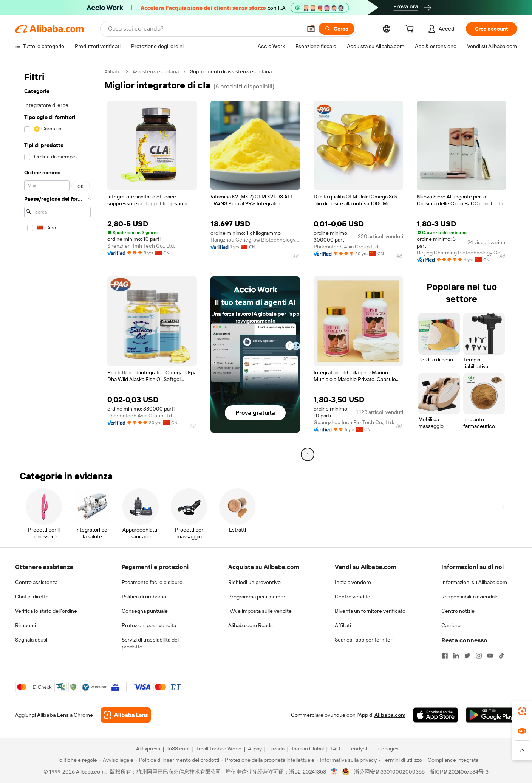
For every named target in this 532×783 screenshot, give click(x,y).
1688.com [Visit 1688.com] (178, 749)
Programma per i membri (257, 597)
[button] (311, 29)
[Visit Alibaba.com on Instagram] (479, 656)
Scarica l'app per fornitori (364, 640)
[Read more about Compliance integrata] (451, 760)
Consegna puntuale (145, 611)
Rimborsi (26, 625)
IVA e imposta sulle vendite (260, 611)
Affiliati (343, 625)
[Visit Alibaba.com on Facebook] (445, 656)
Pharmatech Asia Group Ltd (346, 247)
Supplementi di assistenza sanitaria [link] (231, 71)
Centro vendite (353, 597)
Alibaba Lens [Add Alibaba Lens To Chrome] (53, 715)
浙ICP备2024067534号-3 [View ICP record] (459, 772)
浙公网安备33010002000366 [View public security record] (389, 772)
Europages (386, 749)
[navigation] (57, 264)
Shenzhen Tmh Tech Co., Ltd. (141, 246)
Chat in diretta (32, 597)
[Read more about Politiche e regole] (76, 760)
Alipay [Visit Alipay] (255, 749)
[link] (522, 711)
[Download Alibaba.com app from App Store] (436, 715)
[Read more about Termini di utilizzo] (401, 760)
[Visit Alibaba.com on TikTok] (501, 656)
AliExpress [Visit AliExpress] (148, 749)
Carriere (451, 625)
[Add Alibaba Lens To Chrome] (126, 715)
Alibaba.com (390, 715)
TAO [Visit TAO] (335, 749)
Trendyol (357, 749)
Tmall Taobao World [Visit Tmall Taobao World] (219, 749)
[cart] (411, 30)
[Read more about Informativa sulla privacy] (347, 760)
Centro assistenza (36, 582)
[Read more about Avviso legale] (116, 760)
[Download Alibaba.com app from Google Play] (491, 715)
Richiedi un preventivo (254, 582)
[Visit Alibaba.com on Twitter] (467, 656)
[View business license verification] (334, 772)
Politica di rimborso (144, 597)
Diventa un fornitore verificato (370, 611)
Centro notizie (458, 611)
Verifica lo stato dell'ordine (46, 611)
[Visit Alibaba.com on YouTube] (490, 656)
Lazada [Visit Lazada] (276, 749)
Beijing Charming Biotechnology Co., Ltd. (462, 253)
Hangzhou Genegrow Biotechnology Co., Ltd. (255, 240)
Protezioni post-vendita (149, 625)
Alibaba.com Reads (251, 625)
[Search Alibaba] (204, 29)
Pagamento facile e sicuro (152, 582)
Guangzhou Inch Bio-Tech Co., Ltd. (354, 422)
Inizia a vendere (353, 582)
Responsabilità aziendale (470, 597)
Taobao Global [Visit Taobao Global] (307, 749)
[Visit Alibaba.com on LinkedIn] (456, 656)
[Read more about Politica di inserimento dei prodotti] (177, 760)
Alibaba (113, 71)
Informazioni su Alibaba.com (474, 582)
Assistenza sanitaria (156, 71)
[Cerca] (336, 29)
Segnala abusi (31, 640)
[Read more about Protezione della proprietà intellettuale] (268, 760)
